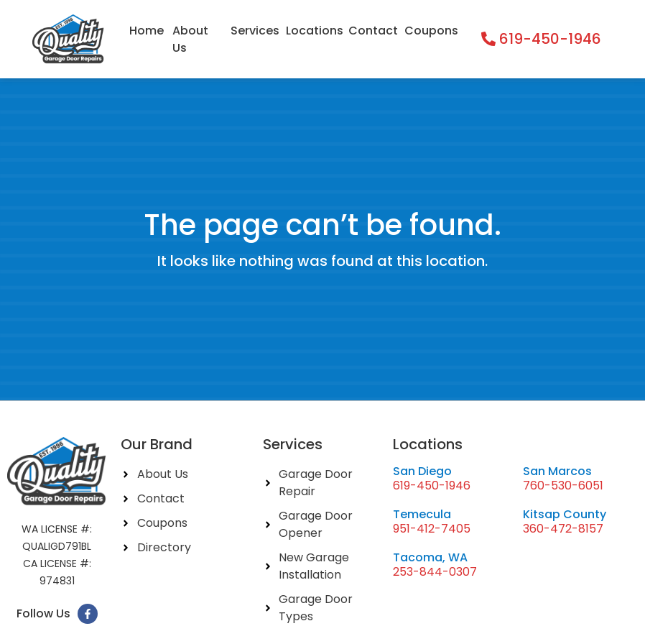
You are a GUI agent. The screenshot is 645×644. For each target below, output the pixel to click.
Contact (372, 31)
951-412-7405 (432, 529)
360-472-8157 (563, 529)
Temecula (422, 514)
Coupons (431, 31)
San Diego (422, 471)
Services (255, 31)
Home (147, 31)
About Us (190, 39)
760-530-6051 (563, 486)
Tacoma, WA (430, 557)
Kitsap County (565, 514)
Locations (314, 31)
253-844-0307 (435, 572)
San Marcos (557, 471)
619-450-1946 (432, 486)
